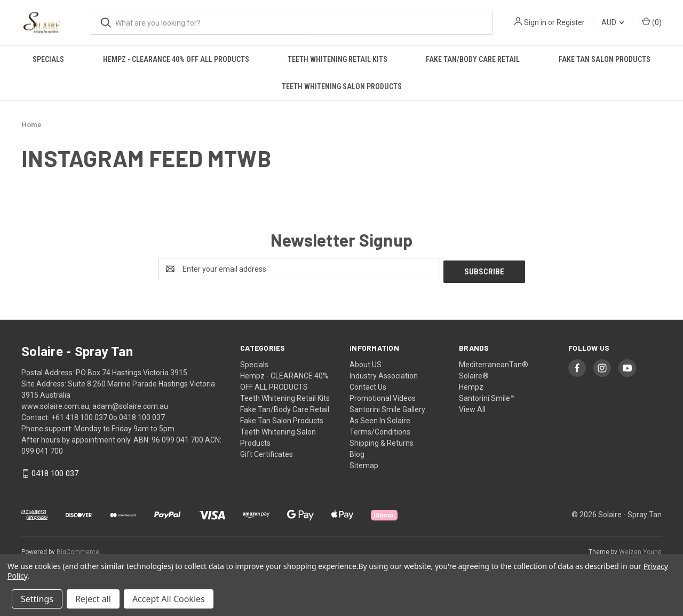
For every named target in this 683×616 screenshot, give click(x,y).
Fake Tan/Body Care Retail (473, 59)
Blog (357, 452)
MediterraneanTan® (494, 362)
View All (472, 407)
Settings (37, 599)
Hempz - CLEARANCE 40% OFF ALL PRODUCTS (176, 59)
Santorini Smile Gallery (387, 407)
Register (571, 22)
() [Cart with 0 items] (652, 22)
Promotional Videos (383, 396)
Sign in (535, 22)
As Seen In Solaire (380, 418)
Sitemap (364, 463)
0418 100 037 (55, 471)
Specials (48, 59)
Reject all (93, 599)
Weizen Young (640, 550)
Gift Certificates (267, 452)
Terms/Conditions (380, 429)
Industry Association (384, 373)
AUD (613, 22)
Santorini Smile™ (487, 396)
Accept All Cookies (169, 599)
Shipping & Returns (382, 440)
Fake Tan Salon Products (605, 59)
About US (366, 362)
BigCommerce (78, 550)
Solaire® (474, 373)
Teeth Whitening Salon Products (342, 86)
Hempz (471, 384)
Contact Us (368, 384)
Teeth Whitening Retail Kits (337, 59)
